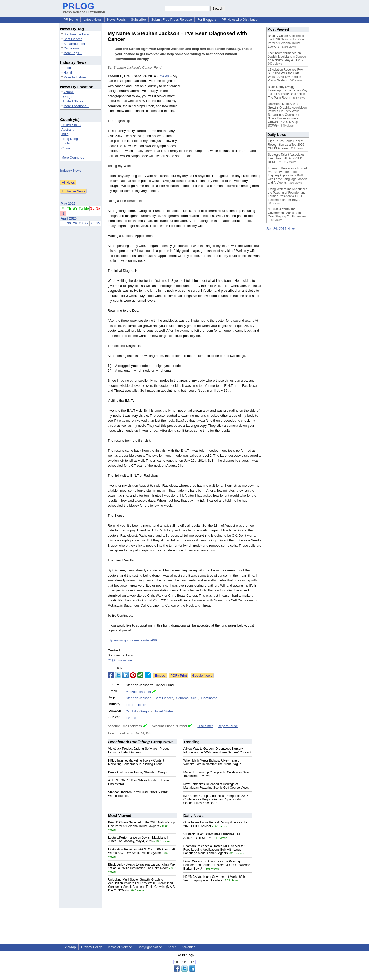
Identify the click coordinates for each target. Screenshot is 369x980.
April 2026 (69, 218)
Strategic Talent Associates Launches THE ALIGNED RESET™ (286, 158)
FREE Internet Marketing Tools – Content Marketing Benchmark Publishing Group (136, 762)
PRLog (164, 76)
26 (92, 223)
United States (73, 101)
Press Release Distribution (84, 10)
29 (75, 223)
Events (131, 718)
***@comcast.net (120, 660)
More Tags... (73, 53)
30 (69, 223)
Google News (202, 676)
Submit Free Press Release (172, 20)
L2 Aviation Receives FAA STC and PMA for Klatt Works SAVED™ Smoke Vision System (142, 851)
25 (98, 223)
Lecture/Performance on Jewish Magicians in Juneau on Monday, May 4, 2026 (139, 839)
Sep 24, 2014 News (281, 229)
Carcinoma (72, 48)
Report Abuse (228, 726)
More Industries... (76, 77)
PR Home (71, 20)
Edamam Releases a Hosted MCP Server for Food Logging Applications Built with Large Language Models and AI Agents (214, 850)
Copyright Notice (150, 947)
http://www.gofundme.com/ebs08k (133, 640)
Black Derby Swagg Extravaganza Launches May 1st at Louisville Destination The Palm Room (142, 866)
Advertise (189, 947)
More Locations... (76, 106)
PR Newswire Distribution (240, 20)
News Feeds (116, 20)
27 (87, 223)
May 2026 (68, 204)
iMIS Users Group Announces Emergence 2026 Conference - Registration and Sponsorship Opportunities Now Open (216, 799)
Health (68, 73)
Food (67, 68)
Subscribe (138, 20)
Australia (68, 129)
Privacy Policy (92, 947)
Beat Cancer (73, 39)
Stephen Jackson (76, 34)
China (66, 148)
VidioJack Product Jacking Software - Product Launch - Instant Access (139, 750)
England (67, 143)
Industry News (71, 170)
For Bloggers (207, 20)
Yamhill (69, 92)
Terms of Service (120, 947)
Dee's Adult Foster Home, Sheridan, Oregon (138, 772)
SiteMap (70, 947)
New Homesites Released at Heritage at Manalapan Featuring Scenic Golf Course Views (216, 786)
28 (81, 223)
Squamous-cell (75, 44)
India (65, 134)
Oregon (69, 97)
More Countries (73, 157)
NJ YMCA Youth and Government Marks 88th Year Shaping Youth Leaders (214, 879)
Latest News (93, 20)
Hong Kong (70, 139)
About (172, 947)
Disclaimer (205, 726)
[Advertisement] (223, 111)
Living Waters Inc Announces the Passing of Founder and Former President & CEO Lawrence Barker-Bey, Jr (217, 865)
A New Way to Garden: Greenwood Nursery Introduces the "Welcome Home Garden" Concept (217, 750)
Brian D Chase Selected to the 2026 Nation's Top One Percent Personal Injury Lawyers (141, 824)
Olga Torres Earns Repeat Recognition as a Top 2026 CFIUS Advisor (286, 145)
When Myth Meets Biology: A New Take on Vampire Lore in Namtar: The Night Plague (212, 762)
